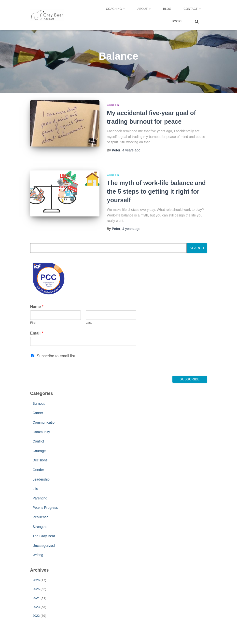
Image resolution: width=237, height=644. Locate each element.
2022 (36, 616)
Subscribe (190, 379)
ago (131, 150)
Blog (167, 9)
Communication (45, 422)
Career (113, 105)
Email (37, 333)
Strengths (40, 527)
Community (41, 432)
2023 (36, 607)
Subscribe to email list (56, 356)
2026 (36, 580)
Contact (192, 9)
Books (177, 21)
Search (197, 248)
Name (37, 307)
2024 (36, 598)
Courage (39, 451)
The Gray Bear (44, 536)
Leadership (41, 479)
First (33, 323)
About (144, 9)
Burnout (39, 403)
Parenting (40, 498)
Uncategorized (44, 546)
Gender (38, 470)
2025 (36, 589)
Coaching (115, 9)
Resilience (41, 517)
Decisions (40, 460)
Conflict (38, 441)
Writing (38, 555)
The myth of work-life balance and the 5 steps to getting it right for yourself (156, 191)
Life (35, 489)
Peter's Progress (45, 508)
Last (89, 323)
